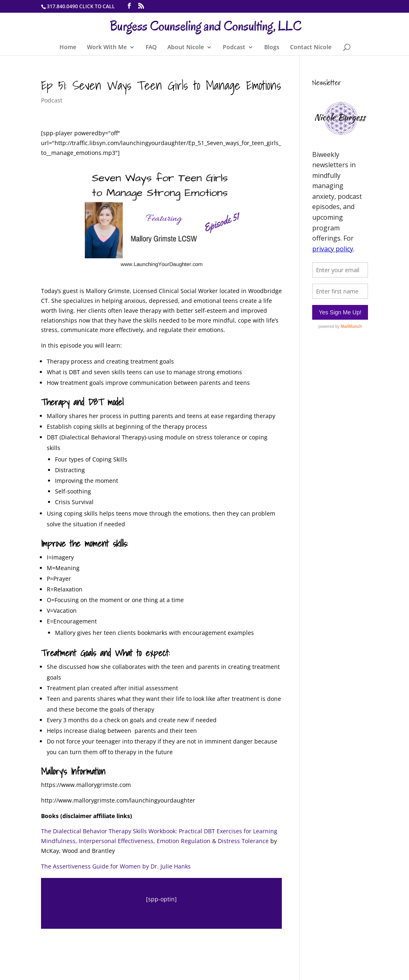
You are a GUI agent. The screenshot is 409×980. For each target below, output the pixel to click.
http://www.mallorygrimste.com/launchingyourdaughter (118, 800)
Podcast (234, 48)
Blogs (272, 48)
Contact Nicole (311, 48)
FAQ (151, 48)
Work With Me (107, 48)
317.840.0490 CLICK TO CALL (81, 6)
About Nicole (186, 48)
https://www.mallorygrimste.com (86, 785)
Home (68, 48)
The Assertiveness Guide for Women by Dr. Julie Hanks (116, 866)
